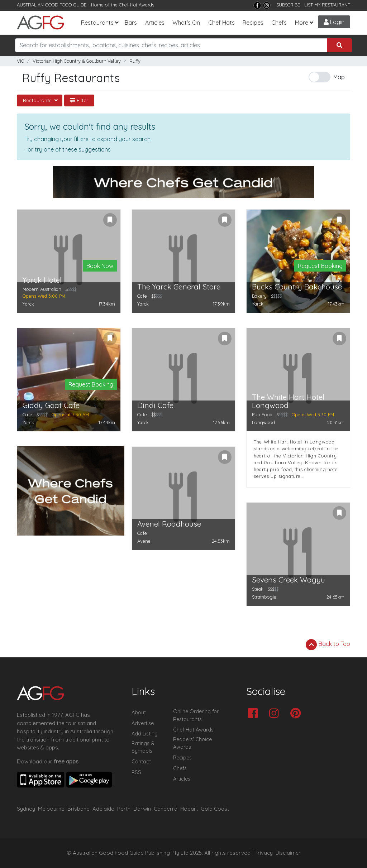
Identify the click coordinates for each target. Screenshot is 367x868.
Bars (131, 23)
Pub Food (262, 414)
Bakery (259, 296)
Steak (258, 589)
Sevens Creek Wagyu (289, 580)
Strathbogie (264, 597)
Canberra (166, 809)
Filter (79, 100)
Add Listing (145, 734)
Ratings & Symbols (143, 747)
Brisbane (78, 809)
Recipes (253, 23)
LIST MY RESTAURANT (327, 5)
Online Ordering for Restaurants (196, 715)
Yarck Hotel (42, 280)
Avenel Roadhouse (169, 524)
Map (339, 77)
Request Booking (320, 266)
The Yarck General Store (179, 287)
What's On (186, 23)
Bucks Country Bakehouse (297, 287)
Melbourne (51, 809)
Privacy (264, 853)
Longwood (263, 422)
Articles (155, 23)
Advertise (143, 723)
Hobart (189, 809)
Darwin (142, 809)
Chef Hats (221, 23)
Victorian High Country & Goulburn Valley (77, 61)
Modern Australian (42, 289)
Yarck (28, 304)
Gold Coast (215, 809)
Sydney (26, 809)
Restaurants (97, 23)
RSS (136, 772)
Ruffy (135, 61)
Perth (124, 809)
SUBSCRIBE (288, 5)
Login (334, 22)
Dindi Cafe (155, 405)
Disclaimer (288, 853)
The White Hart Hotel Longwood (288, 401)
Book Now (100, 266)
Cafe (142, 296)
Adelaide (103, 809)
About (139, 713)
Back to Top (328, 644)
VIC (20, 61)
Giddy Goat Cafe (51, 405)
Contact (141, 762)
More (302, 23)
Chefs (279, 23)
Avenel (144, 541)
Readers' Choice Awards (192, 743)
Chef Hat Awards (137, 5)
